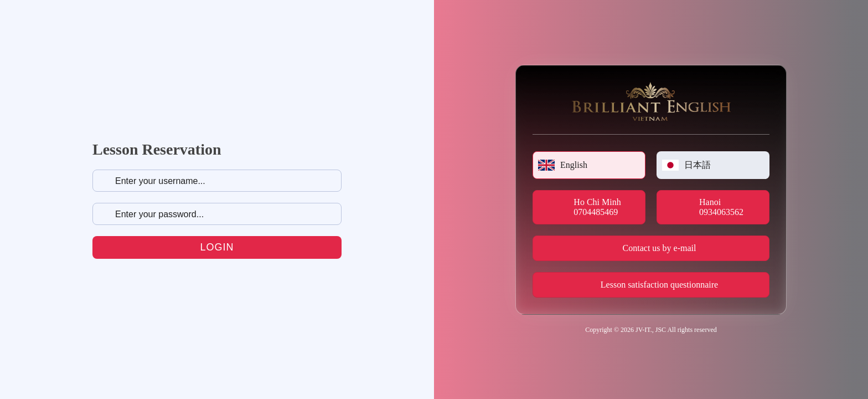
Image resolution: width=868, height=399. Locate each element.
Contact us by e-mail (660, 248)
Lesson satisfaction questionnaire (659, 285)
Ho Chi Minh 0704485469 (597, 207)
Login (217, 247)
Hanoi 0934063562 (721, 207)
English (563, 165)
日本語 (686, 165)
